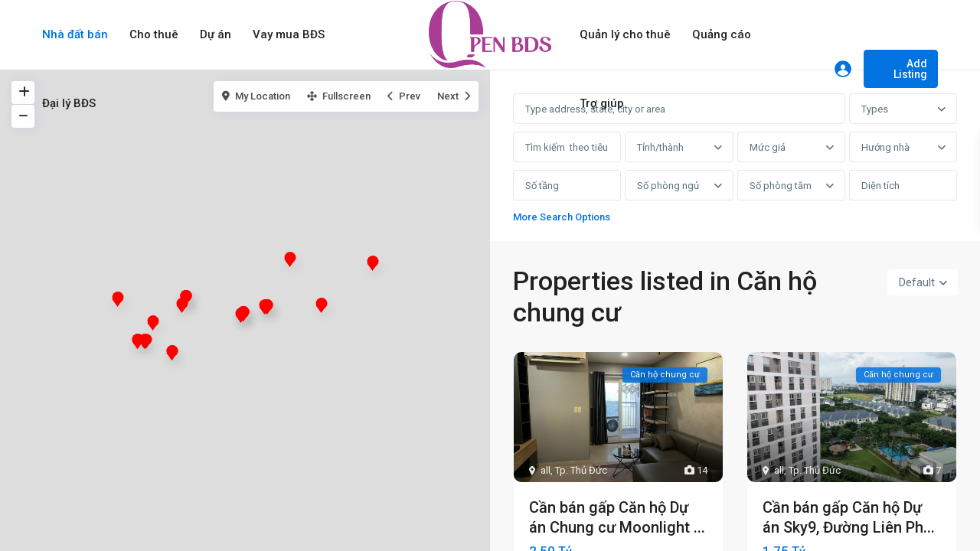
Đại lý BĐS (69, 103)
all (546, 470)
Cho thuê (154, 34)
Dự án (216, 34)
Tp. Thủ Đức (581, 470)
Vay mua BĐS (289, 34)
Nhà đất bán (75, 34)
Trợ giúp (602, 103)
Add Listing (910, 69)
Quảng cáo (722, 34)
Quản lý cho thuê (625, 34)
